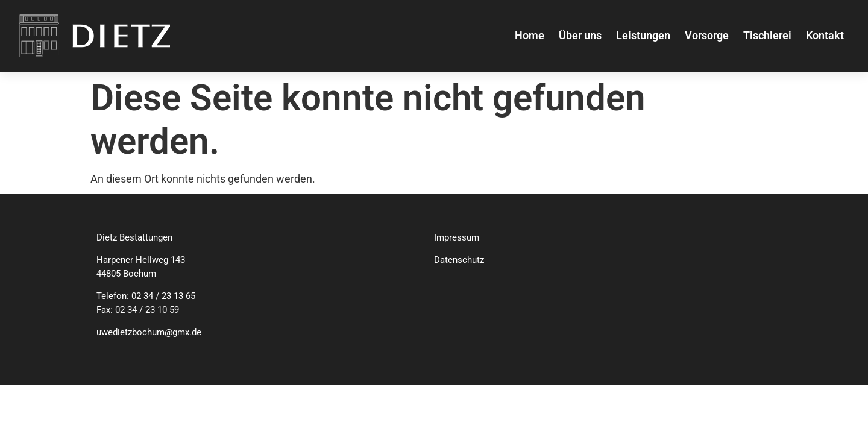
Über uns (580, 36)
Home (530, 36)
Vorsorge (707, 36)
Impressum (457, 237)
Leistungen (643, 36)
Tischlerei (767, 36)
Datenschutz (459, 260)
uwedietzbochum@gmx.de (149, 332)
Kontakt (825, 36)
